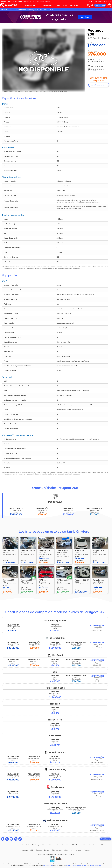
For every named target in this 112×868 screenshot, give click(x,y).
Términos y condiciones (39, 845)
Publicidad (75, 845)
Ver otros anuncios (99, 85)
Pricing (67, 845)
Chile (32, 850)
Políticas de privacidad (56, 845)
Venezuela (87, 850)
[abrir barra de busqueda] (89, 5)
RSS (102, 845)
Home (3, 1)
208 (39, 10)
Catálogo (28, 5)
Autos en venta (16, 10)
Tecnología (27, 1)
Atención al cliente (24, 845)
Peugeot (33, 10)
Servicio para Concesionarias (90, 845)
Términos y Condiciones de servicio (76, 865)
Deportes (35, 1)
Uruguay (79, 850)
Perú (72, 850)
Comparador (74, 5)
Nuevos (26, 10)
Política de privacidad (95, 865)
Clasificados (47, 5)
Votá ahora (85, 17)
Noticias (37, 5)
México (66, 850)
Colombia (39, 850)
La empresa (13, 845)
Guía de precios (61, 5)
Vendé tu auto (100, 5)
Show (42, 1)
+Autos (47, 1)
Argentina (10, 1)
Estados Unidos (57, 850)
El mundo (18, 1)
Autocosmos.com (48, 865)
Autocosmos (20, 864)
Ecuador (47, 850)
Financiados (5, 10)
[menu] (109, 5)
